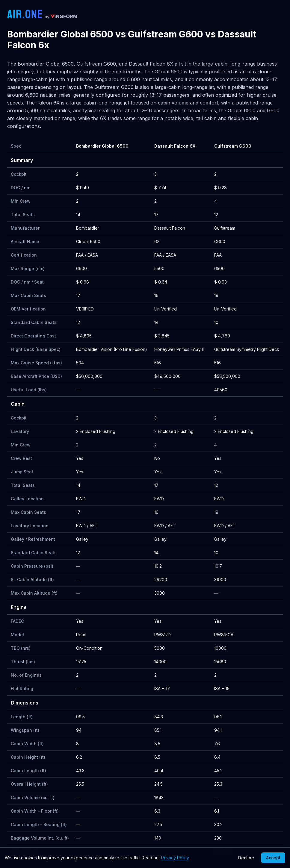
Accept (273, 858)
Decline (246, 858)
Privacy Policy (175, 858)
